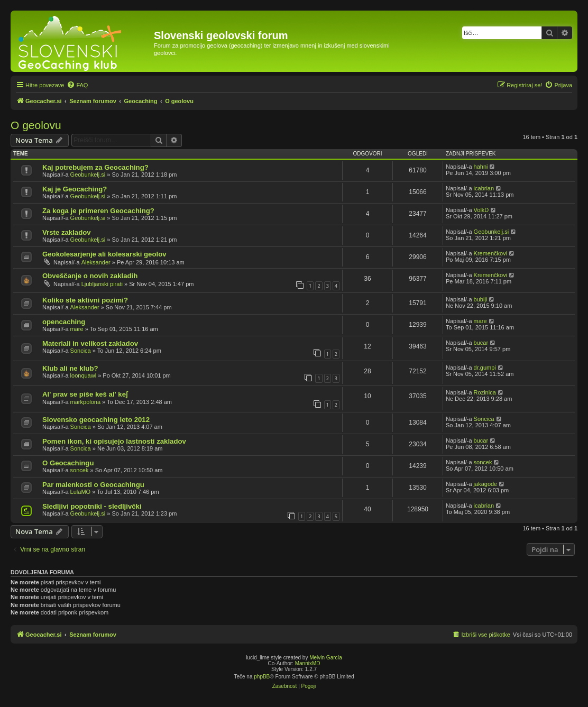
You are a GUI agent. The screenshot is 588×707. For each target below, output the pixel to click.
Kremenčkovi (491, 253)
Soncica (81, 351)
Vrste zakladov (67, 232)
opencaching (64, 322)
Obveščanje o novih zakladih (90, 276)
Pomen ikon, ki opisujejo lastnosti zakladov (114, 441)
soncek (80, 470)
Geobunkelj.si (88, 175)
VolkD (481, 210)
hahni (481, 167)
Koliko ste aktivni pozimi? (85, 300)
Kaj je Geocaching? (75, 189)
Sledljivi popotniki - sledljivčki (92, 506)
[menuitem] (77, 85)
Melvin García (326, 658)
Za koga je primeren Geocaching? (98, 211)
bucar (481, 343)
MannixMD (308, 663)
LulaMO (81, 492)
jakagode (486, 484)
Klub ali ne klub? (70, 368)
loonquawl (84, 375)
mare (77, 329)
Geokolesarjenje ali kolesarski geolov (104, 254)
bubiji (481, 299)
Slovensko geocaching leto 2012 (96, 420)
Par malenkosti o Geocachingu (93, 485)
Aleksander (96, 262)
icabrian (484, 188)
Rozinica (485, 392)
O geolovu (36, 125)
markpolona (85, 402)
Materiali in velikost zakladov (90, 343)
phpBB (262, 677)
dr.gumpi (485, 368)
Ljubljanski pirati (102, 284)
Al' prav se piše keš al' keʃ (85, 394)
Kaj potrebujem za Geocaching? (95, 167)
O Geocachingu (68, 463)
